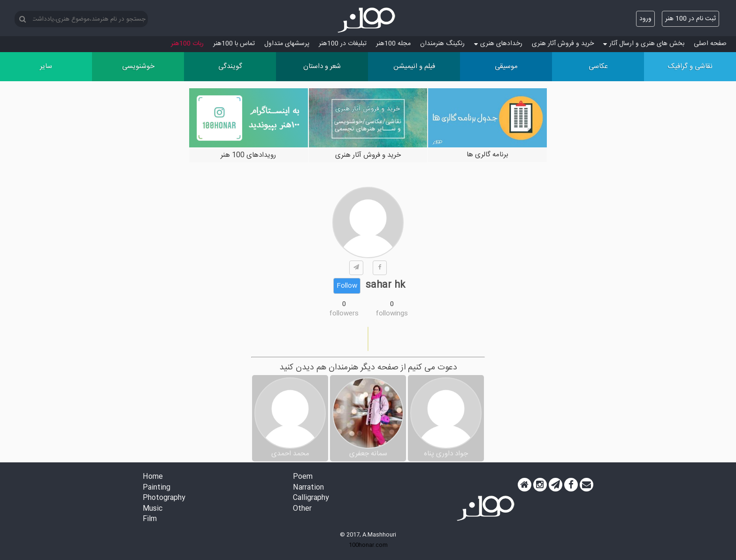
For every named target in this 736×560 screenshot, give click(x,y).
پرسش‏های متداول (287, 44)
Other (302, 509)
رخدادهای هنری (498, 44)
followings (392, 314)
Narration (308, 488)
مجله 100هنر (393, 44)
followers (344, 314)
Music (153, 509)
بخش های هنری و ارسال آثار (644, 44)
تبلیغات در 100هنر (343, 44)
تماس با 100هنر (234, 44)
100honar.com (368, 545)
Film (150, 519)
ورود (645, 19)
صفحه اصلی (710, 44)
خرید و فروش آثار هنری (563, 44)
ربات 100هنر (187, 44)
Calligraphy (311, 498)
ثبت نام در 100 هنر (690, 19)
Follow (347, 286)
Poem (303, 477)
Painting (157, 488)
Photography (164, 498)
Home (153, 477)
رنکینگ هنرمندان (442, 44)
